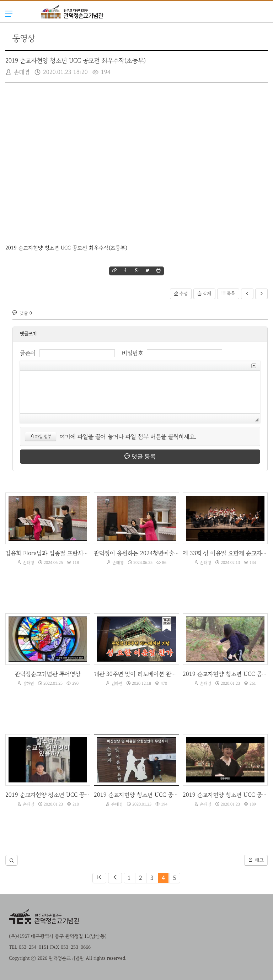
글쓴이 (28, 353)
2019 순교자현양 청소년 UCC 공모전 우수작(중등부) (225, 674)
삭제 (204, 294)
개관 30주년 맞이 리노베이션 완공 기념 (136, 674)
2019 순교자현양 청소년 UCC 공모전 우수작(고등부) (48, 795)
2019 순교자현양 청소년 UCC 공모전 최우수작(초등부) (76, 61)
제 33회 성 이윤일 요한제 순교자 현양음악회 (225, 553)
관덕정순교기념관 (72, 26)
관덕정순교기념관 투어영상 (48, 674)
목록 (228, 294)
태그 (256, 860)
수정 (181, 294)
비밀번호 (133, 353)
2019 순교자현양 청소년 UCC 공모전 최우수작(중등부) (225, 795)
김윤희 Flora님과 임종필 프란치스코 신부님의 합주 (48, 553)
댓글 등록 (140, 456)
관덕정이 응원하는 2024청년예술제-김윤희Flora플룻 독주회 (136, 553)
